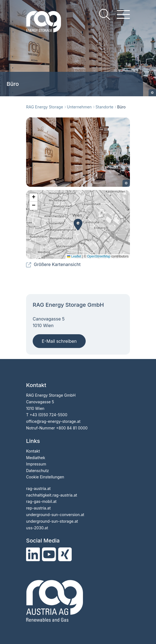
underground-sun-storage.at (52, 521)
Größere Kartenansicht (57, 264)
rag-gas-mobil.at (41, 501)
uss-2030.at (37, 528)
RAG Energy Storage (45, 107)
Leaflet (74, 256)
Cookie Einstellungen (45, 477)
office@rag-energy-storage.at (53, 421)
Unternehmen (79, 107)
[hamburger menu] (123, 14)
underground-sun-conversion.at (55, 515)
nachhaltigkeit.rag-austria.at (52, 495)
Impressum (36, 464)
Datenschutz (37, 471)
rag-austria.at (38, 488)
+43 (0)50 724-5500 (48, 415)
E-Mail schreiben (59, 341)
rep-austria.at (38, 508)
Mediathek (36, 458)
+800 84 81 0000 (72, 428)
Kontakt (33, 451)
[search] (105, 14)
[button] (78, 224)
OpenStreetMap (99, 256)
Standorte (105, 107)
